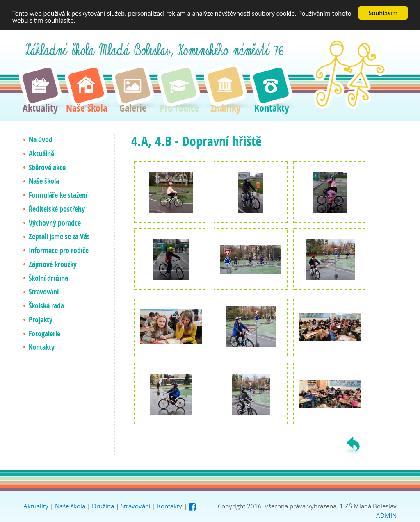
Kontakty (170, 506)
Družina (103, 506)
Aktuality (36, 506)
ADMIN (386, 515)
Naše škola (70, 506)
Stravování (136, 506)
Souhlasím (383, 13)
